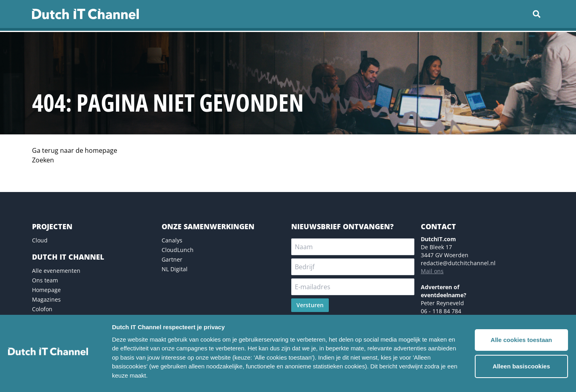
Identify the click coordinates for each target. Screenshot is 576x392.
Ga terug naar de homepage (75, 150)
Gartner (172, 259)
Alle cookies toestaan (521, 340)
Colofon (42, 309)
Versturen (310, 305)
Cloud (40, 240)
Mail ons (432, 271)
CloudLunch (178, 250)
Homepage (46, 290)
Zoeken (43, 160)
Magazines (46, 299)
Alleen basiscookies (521, 366)
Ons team (45, 280)
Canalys (172, 240)
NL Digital (175, 269)
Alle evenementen (56, 271)
